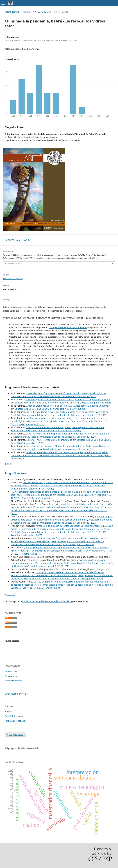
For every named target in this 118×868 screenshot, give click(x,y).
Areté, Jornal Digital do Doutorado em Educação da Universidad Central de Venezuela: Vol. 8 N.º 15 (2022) (60, 407)
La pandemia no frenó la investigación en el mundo (54, 393)
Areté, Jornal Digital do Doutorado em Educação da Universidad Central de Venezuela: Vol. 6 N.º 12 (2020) (60, 435)
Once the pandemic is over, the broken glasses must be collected (61, 412)
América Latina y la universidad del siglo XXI (50, 406)
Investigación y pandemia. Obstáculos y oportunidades (55, 446)
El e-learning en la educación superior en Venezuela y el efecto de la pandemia (67, 548)
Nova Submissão (15, 735)
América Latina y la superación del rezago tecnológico (55, 452)
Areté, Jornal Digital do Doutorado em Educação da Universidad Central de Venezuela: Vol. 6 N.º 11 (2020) (57, 429)
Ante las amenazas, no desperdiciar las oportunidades (55, 434)
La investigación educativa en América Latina (50, 400)
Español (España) (14, 716)
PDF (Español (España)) (19, 240)
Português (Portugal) (16, 721)
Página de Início (12, 12)
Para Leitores (11, 671)
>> (11, 464)
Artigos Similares (15, 473)
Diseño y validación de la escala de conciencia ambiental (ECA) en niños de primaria (59, 561)
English (9, 712)
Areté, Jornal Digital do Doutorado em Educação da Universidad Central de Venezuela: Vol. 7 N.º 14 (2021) (60, 448)
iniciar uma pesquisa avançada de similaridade (47, 601)
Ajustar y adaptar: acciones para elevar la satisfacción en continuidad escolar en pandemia (62, 518)
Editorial (31, 440)
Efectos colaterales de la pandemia (45, 427)
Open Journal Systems (16, 694)
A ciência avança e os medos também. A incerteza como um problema (63, 418)
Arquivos (27, 12)
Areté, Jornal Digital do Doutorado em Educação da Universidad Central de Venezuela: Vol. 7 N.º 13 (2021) (60, 413)
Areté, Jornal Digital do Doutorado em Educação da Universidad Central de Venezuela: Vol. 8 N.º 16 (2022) (58, 395)
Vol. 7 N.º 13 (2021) (44, 12)
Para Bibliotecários (13, 681)
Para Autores (11, 676)
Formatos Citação (13, 264)
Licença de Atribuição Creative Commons (68, 328)
